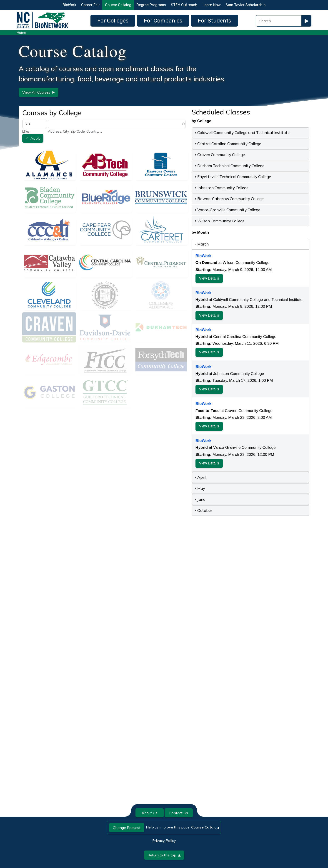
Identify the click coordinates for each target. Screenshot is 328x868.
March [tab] (201, 244)
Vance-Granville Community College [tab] (227, 210)
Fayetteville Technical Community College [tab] (232, 177)
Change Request (127, 828)
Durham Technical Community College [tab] (229, 166)
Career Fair (90, 5)
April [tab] (200, 477)
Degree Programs (151, 5)
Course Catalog (118, 5)
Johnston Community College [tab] (221, 188)
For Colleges (113, 21)
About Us (149, 813)
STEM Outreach (184, 5)
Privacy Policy (164, 841)
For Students (214, 21)
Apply (36, 139)
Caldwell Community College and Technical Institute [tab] (242, 133)
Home (21, 33)
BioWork (69, 5)
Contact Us (179, 813)
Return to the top (164, 855)
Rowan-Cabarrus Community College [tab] (229, 199)
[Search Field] (279, 21)
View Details (209, 278)
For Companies (163, 21)
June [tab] (199, 499)
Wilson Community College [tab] (219, 221)
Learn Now (212, 5)
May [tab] (199, 488)
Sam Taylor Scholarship (246, 5)
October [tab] (203, 510)
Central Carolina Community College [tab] (227, 144)
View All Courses (39, 92)
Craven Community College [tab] (219, 155)
